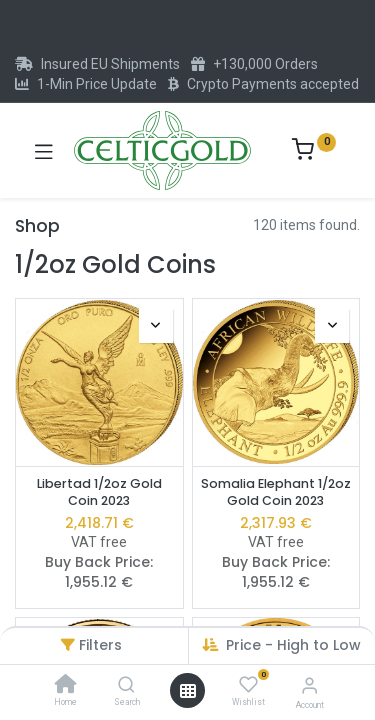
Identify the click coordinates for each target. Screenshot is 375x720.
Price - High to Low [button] (293, 645)
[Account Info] (309, 685)
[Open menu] (188, 691)
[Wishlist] (248, 685)
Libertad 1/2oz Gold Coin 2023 (99, 492)
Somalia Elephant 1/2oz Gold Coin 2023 (276, 492)
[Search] (126, 686)
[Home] (66, 686)
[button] (156, 326)
